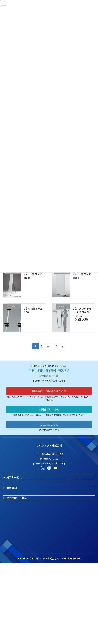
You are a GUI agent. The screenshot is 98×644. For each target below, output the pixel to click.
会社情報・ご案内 (17, 498)
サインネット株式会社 (45, 558)
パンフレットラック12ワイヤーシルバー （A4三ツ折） (82, 314)
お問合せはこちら (49, 409)
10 (56, 347)
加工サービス (14, 477)
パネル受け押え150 (33, 310)
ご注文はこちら (49, 425)
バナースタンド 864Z (35, 276)
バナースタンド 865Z (84, 276)
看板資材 (12, 488)
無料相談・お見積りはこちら (49, 391)
